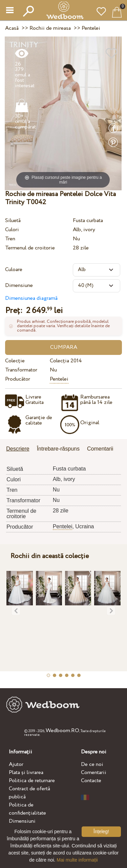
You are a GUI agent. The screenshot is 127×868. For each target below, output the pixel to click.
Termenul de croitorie (30, 248)
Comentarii (94, 773)
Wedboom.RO (62, 731)
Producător (18, 379)
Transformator (21, 370)
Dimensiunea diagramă (31, 298)
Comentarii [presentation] (100, 449)
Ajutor (16, 764)
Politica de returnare (32, 781)
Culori (12, 230)
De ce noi (92, 764)
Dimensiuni (22, 821)
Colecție (15, 361)
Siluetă (13, 221)
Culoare (14, 270)
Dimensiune (19, 285)
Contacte (91, 781)
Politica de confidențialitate (27, 809)
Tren (10, 239)
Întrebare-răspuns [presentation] (58, 449)
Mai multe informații (77, 860)
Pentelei (59, 379)
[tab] (20, 449)
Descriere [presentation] (18, 449)
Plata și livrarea (26, 773)
